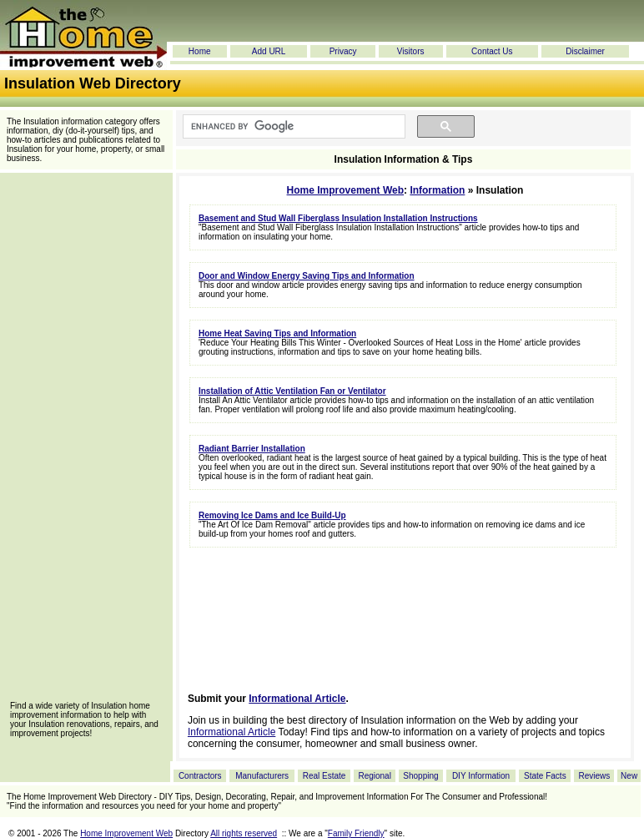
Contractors (200, 776)
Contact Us (492, 51)
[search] (292, 127)
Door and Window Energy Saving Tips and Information (307, 276)
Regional (374, 776)
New (629, 776)
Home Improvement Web (345, 190)
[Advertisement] (86, 442)
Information (437, 190)
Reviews (594, 776)
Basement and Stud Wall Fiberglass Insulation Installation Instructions (338, 218)
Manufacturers (262, 776)
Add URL (269, 51)
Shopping (420, 776)
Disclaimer (585, 51)
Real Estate (325, 776)
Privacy (343, 51)
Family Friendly (356, 833)
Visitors (411, 51)
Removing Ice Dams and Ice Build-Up (272, 515)
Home (200, 51)
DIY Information (481, 776)
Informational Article (297, 699)
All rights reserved (244, 833)
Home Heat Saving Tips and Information (277, 333)
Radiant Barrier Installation (252, 449)
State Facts (545, 776)
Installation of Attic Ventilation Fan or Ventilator (292, 391)
